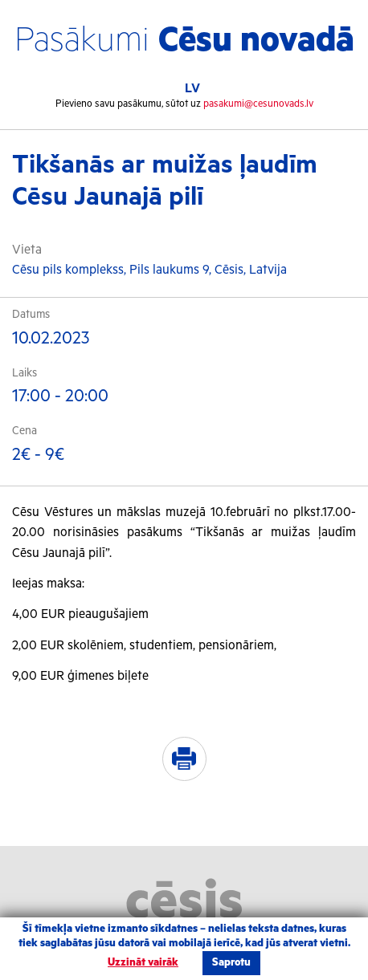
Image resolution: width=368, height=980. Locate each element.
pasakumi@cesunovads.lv (258, 104)
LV (192, 89)
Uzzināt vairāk (143, 963)
